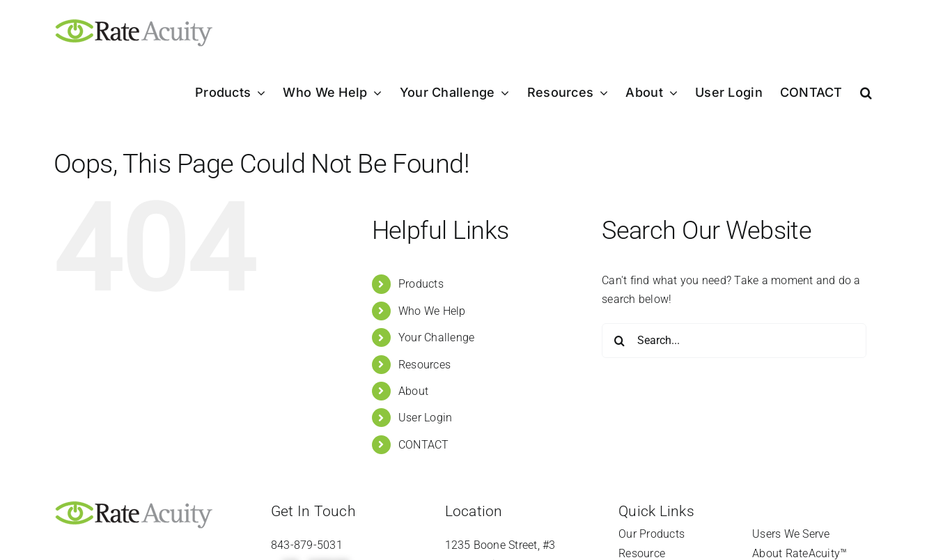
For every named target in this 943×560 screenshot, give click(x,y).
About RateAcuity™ (800, 553)
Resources (424, 365)
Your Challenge (436, 337)
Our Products (652, 534)
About (413, 391)
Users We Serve (791, 534)
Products (421, 284)
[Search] (619, 341)
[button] (866, 93)
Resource (642, 553)
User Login (425, 418)
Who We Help (432, 311)
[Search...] (734, 341)
